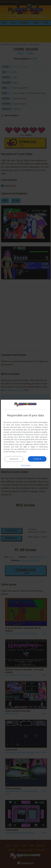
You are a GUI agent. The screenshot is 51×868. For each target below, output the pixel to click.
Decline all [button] (14, 459)
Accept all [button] (37, 459)
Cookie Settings (9, 452)
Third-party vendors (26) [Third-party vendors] (34, 435)
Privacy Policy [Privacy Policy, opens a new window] (21, 452)
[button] (26, 465)
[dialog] (26, 434)
